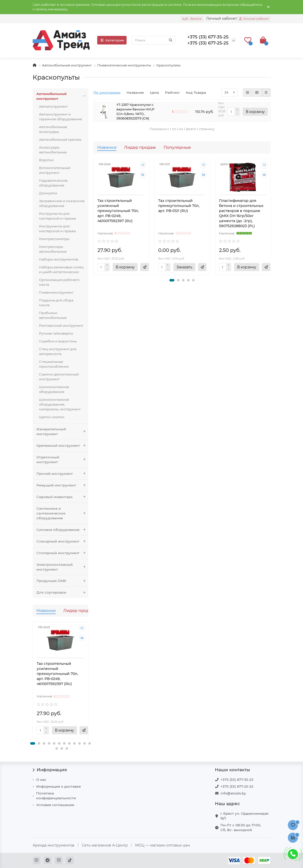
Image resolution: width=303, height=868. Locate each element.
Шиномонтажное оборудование (54, 389)
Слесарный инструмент (62, 541)
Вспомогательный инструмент (55, 170)
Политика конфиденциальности (56, 796)
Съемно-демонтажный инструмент (59, 377)
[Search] (154, 40)
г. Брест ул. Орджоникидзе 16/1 (244, 816)
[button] (33, 743)
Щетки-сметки (52, 417)
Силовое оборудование (62, 530)
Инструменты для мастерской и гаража (57, 216)
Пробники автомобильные (53, 315)
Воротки (46, 160)
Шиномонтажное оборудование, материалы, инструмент (60, 404)
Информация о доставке (58, 786)
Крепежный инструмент (62, 446)
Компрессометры (54, 239)
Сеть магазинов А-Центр (105, 845)
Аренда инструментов (54, 845)
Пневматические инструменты (124, 65)
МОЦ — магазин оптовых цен (163, 845)
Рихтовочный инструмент (61, 325)
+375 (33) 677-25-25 (237, 786)
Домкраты (48, 193)
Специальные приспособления (54, 364)
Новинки (46, 611)
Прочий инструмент (62, 474)
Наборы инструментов (59, 259)
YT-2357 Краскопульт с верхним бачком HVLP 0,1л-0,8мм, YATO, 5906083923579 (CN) (135, 112)
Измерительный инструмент (62, 432)
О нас (41, 780)
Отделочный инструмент (62, 460)
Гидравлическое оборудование (53, 183)
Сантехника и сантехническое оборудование (62, 513)
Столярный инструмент (62, 553)
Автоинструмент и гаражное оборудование (60, 117)
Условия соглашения (55, 805)
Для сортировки (62, 592)
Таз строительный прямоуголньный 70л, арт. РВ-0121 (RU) (179, 206)
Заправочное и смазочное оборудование (62, 203)
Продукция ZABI (62, 581)
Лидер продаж (79, 611)
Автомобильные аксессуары (53, 129)
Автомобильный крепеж (60, 139)
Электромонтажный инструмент (62, 567)
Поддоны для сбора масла (56, 303)
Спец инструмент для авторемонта (58, 351)
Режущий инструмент (62, 485)
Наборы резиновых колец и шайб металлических (61, 269)
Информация (50, 770)
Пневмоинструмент (56, 292)
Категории (112, 40)
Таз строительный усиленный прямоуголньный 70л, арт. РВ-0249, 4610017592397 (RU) (57, 674)
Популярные (177, 147)
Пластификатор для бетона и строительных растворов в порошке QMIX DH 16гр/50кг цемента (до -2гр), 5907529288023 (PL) (241, 213)
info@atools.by (233, 793)
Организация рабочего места (59, 282)
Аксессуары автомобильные (53, 150)
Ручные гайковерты (56, 333)
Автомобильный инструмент (67, 65)
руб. (192, 19)
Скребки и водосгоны (58, 341)
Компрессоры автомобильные (53, 249)
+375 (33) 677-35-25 (237, 780)
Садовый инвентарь (62, 497)
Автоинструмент (53, 106)
